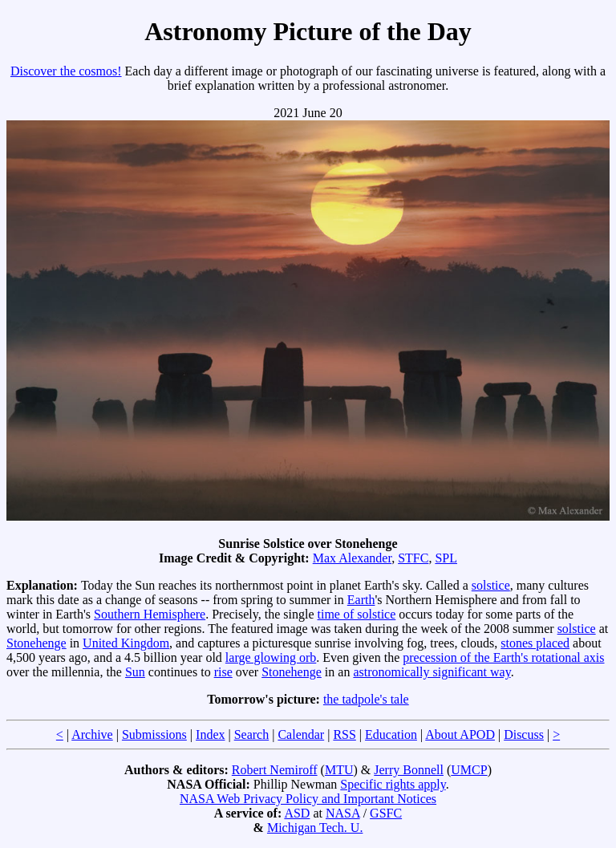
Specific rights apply (393, 784)
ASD (297, 813)
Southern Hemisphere (150, 614)
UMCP (469, 770)
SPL (446, 558)
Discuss (524, 734)
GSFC (386, 813)
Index (210, 734)
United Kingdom (126, 643)
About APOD (460, 734)
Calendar (301, 734)
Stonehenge (36, 643)
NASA (343, 813)
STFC (413, 558)
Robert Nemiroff (275, 770)
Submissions (154, 734)
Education (391, 734)
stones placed (535, 643)
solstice (491, 585)
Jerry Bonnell (409, 770)
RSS (344, 734)
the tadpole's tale (366, 699)
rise (223, 672)
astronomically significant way (432, 672)
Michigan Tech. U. (315, 828)
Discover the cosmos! (66, 71)
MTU (339, 770)
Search (252, 734)
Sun (135, 672)
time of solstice (357, 614)
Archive (92, 734)
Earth (361, 600)
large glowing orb (271, 657)
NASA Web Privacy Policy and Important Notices (308, 799)
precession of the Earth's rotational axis (503, 657)
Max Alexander (352, 558)
